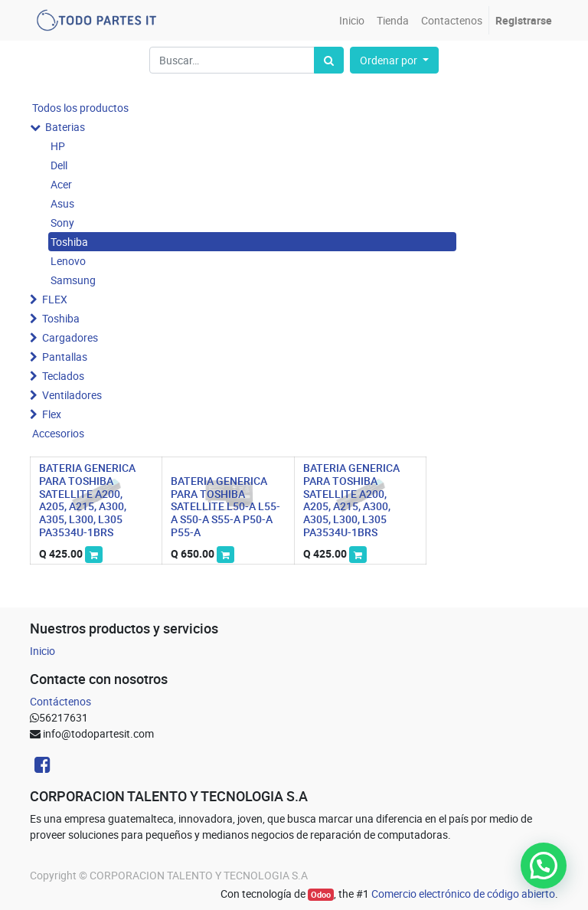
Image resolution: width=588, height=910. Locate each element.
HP (58, 146)
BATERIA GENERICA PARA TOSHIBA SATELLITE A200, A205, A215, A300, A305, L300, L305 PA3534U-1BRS (87, 500)
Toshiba (69, 242)
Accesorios (58, 433)
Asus (62, 203)
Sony (62, 223)
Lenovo (68, 261)
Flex (52, 414)
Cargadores (70, 337)
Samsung (73, 280)
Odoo (321, 895)
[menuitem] (352, 20)
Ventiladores (72, 395)
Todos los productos (80, 108)
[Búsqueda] (329, 60)
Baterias (65, 127)
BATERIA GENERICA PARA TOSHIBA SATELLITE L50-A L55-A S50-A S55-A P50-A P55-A (225, 506)
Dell (59, 165)
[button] (394, 60)
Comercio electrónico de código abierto (463, 894)
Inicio (42, 651)
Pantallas (65, 357)
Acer (61, 184)
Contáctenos (60, 701)
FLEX (55, 299)
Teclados (63, 376)
